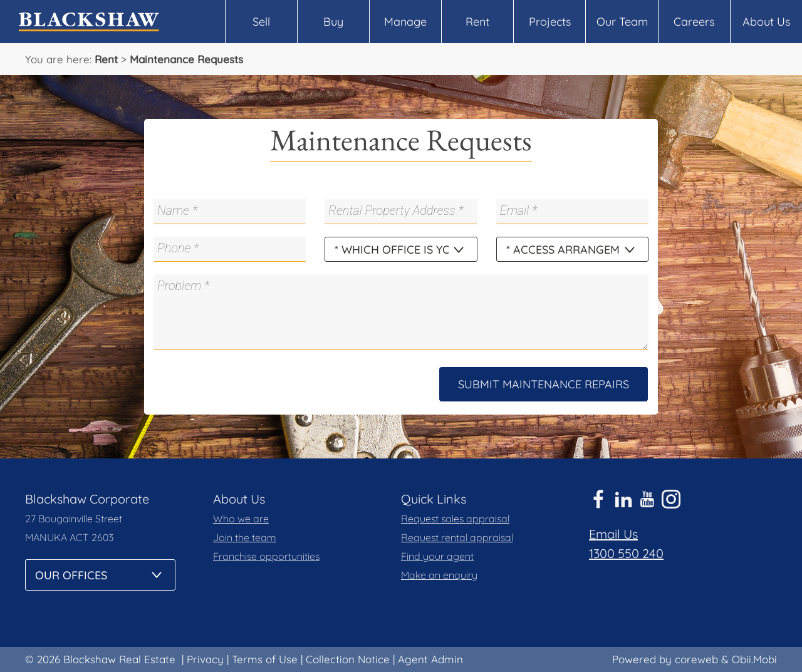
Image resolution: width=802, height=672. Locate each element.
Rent (477, 22)
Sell (261, 22)
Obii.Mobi (754, 659)
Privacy (205, 659)
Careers (694, 22)
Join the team (245, 537)
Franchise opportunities (266, 556)
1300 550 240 (626, 553)
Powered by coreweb (665, 659)
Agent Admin (430, 659)
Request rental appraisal (457, 537)
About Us (766, 22)
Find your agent (437, 556)
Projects (550, 22)
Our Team (622, 22)
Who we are (241, 519)
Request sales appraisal (455, 519)
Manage (405, 22)
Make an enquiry (439, 575)
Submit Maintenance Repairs (544, 384)
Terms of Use (265, 659)
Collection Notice (348, 659)
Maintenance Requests (186, 59)
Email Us (613, 534)
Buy (333, 22)
